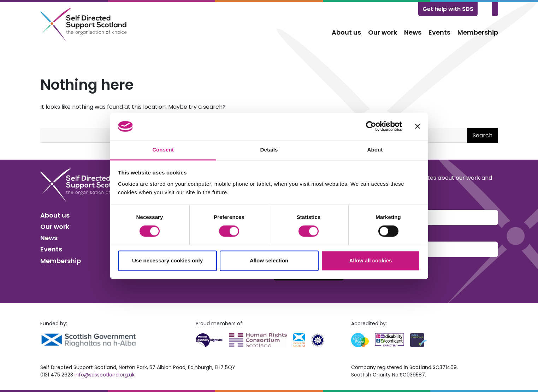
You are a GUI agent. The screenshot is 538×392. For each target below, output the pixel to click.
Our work (383, 32)
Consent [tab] (163, 150)
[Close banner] (418, 126)
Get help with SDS (448, 9)
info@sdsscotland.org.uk (105, 375)
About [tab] (375, 150)
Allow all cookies (371, 260)
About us (346, 32)
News (413, 32)
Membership (478, 32)
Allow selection (269, 260)
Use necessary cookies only (167, 260)
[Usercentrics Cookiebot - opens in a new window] (371, 126)
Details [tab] (269, 150)
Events (439, 32)
